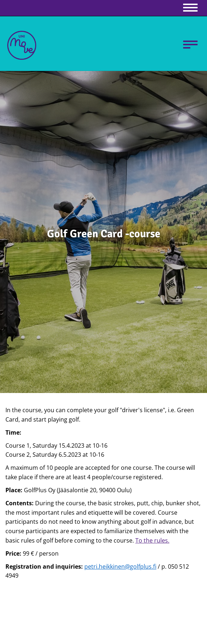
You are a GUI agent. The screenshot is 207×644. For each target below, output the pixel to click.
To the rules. (152, 540)
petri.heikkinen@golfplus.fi (120, 566)
